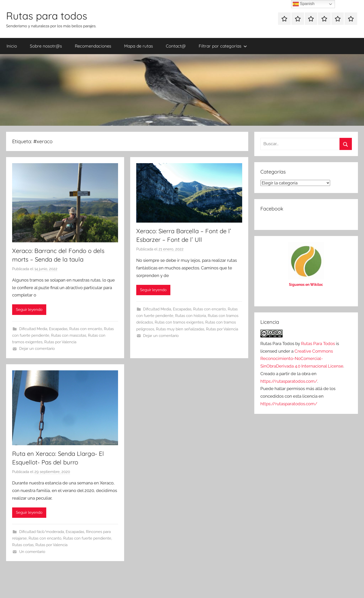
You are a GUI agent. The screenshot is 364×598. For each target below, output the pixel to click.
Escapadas (58, 329)
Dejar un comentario (37, 349)
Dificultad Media (33, 329)
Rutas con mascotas (69, 335)
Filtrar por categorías (223, 46)
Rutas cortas (23, 545)
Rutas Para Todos (318, 344)
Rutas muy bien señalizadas (180, 329)
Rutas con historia (191, 316)
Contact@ (176, 46)
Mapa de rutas (139, 46)
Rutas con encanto (86, 329)
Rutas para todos (47, 16)
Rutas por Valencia (60, 342)
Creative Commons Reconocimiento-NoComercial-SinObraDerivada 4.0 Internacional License (302, 359)
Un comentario (32, 552)
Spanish (304, 4)
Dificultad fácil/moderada (42, 532)
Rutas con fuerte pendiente (87, 538)
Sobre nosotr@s (46, 46)
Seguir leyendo (29, 310)
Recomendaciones (93, 46)
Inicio (12, 46)
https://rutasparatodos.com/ (289, 381)
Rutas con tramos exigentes (179, 322)
